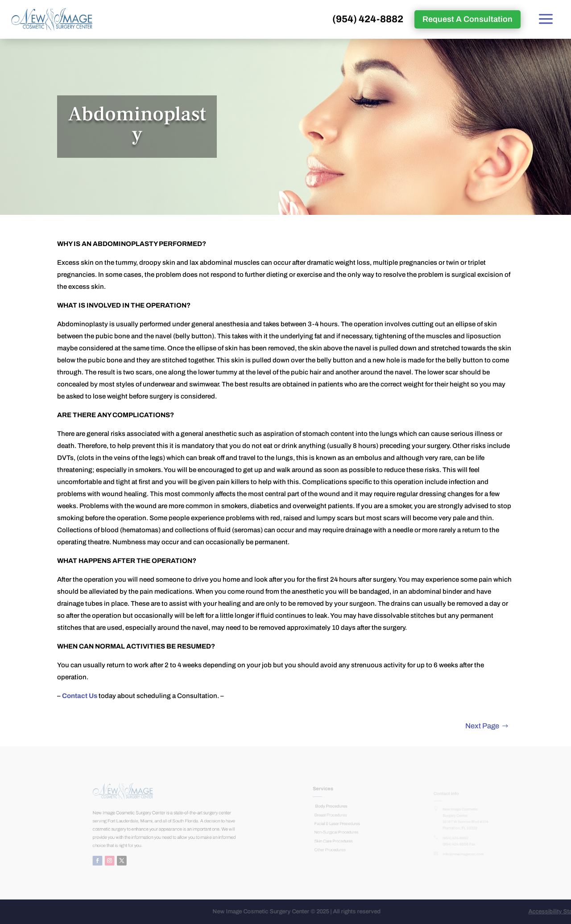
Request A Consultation (468, 19)
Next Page (482, 726)
